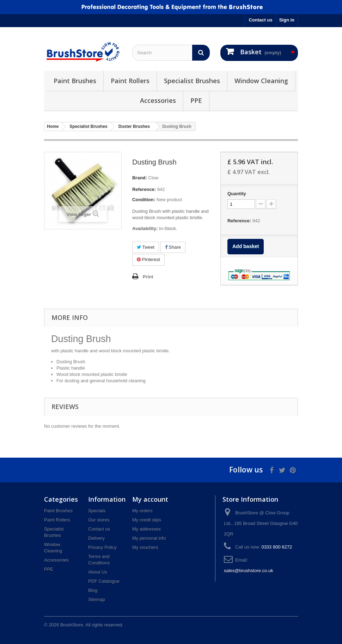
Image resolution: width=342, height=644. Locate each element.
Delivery (96, 538)
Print (148, 277)
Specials (97, 511)
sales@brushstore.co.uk (249, 571)
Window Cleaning (261, 81)
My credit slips (147, 520)
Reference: (144, 189)
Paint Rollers (130, 81)
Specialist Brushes (192, 81)
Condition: (144, 200)
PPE (196, 100)
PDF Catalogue (104, 581)
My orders (142, 511)
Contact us (260, 20)
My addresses (146, 529)
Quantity (237, 194)
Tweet (146, 247)
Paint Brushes (75, 81)
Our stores (99, 520)
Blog (93, 590)
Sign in (287, 20)
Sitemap (97, 599)
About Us (97, 572)
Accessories (158, 100)
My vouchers (145, 547)
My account (150, 499)
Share (173, 247)
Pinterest (148, 259)
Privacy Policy (102, 547)
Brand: (140, 178)
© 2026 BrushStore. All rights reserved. (84, 625)
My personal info (149, 538)
